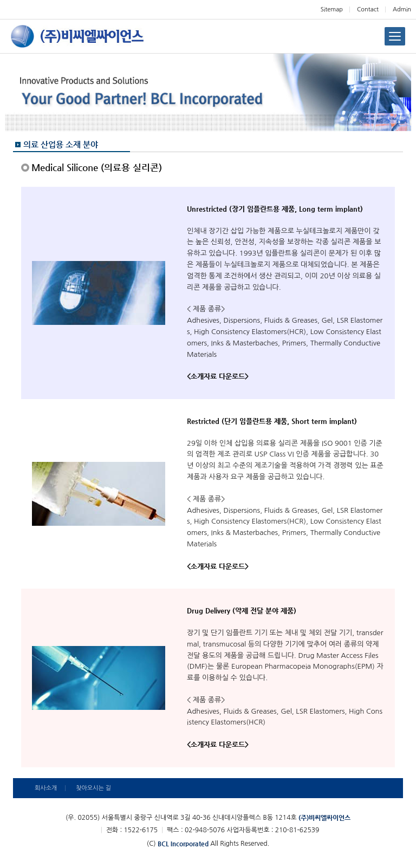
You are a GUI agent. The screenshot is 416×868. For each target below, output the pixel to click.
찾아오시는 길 (93, 788)
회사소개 (46, 788)
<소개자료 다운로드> (218, 376)
